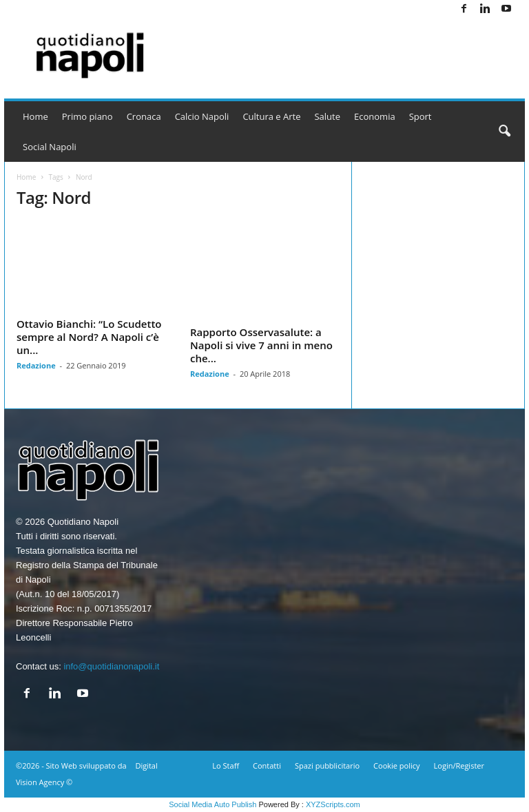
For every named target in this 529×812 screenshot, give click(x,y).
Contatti (267, 766)
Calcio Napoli (202, 116)
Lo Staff (226, 766)
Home (35, 116)
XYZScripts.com (333, 804)
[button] (504, 132)
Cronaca (144, 116)
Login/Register (459, 766)
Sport (421, 116)
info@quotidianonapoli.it (111, 666)
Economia (375, 116)
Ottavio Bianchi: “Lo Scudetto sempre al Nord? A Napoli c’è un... (89, 337)
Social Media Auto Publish (212, 804)
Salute (327, 116)
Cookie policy (396, 766)
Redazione (36, 365)
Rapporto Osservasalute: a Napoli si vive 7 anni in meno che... (261, 345)
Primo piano (87, 116)
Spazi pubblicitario (327, 766)
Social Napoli (50, 147)
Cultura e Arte (271, 116)
